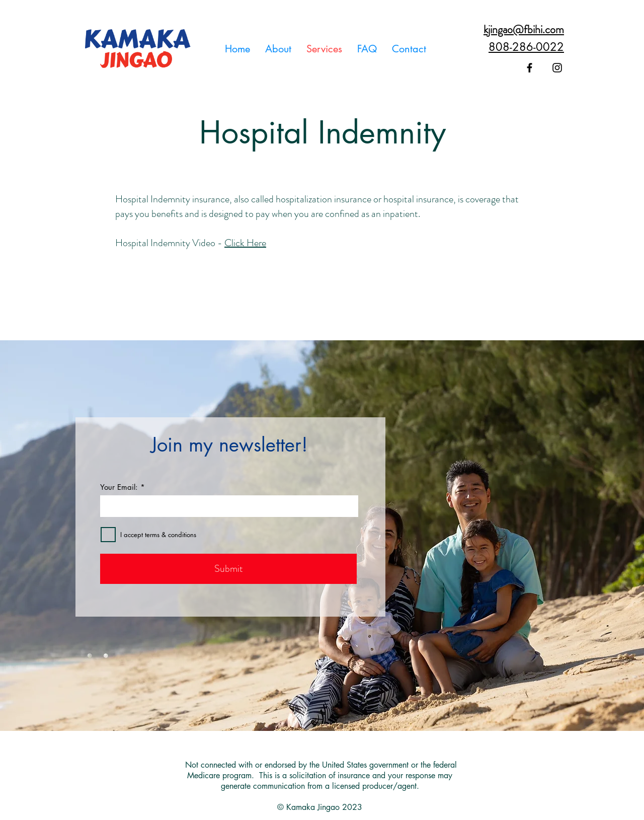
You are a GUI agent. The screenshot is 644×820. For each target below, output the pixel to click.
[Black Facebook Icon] (530, 68)
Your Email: (119, 487)
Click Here (245, 243)
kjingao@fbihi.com (524, 29)
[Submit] (228, 569)
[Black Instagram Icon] (557, 68)
